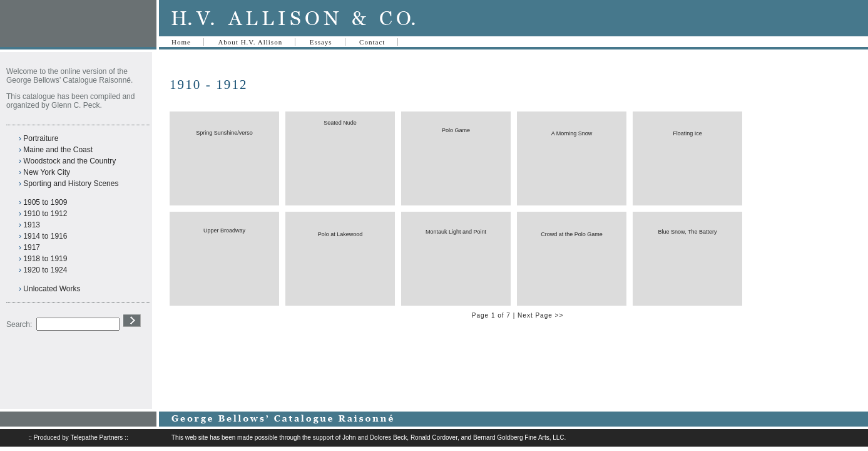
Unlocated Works (52, 289)
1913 (32, 225)
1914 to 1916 (45, 236)
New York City (47, 172)
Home (181, 42)
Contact (372, 42)
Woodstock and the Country (69, 161)
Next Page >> (540, 315)
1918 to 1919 (45, 259)
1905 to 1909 (45, 202)
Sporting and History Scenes (71, 184)
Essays (321, 42)
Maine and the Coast (58, 150)
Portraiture (41, 138)
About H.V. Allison (250, 42)
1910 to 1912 (45, 214)
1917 (32, 247)
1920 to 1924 (45, 270)
